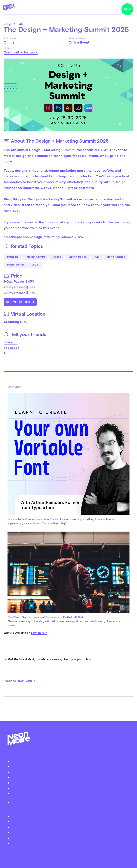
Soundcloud (70, 832)
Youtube (70, 843)
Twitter (70, 816)
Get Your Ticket (20, 302)
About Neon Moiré (70, 761)
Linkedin (11, 342)
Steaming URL (15, 322)
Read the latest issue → (19, 681)
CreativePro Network (21, 52)
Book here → (39, 633)
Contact (70, 788)
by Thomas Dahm (68, 852)
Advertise (70, 783)
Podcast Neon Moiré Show (70, 766)
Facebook (12, 348)
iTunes (70, 838)
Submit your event (70, 772)
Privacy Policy (70, 802)
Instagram (70, 827)
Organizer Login (70, 777)
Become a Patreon (70, 793)
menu (128, 9)
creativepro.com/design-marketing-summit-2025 (43, 237)
